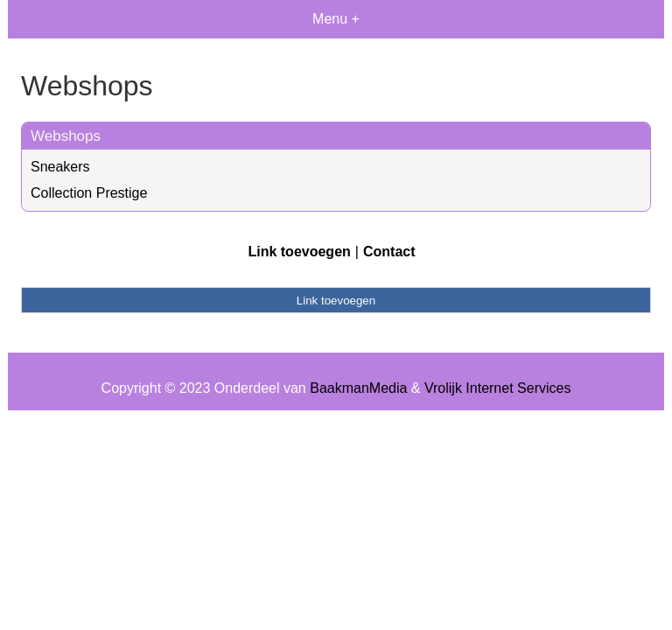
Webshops (66, 136)
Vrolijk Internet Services (497, 388)
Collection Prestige (89, 193)
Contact (389, 252)
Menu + (336, 19)
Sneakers (60, 167)
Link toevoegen (299, 252)
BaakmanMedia (358, 388)
